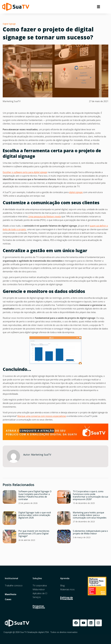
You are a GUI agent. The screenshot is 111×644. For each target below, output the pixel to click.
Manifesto (11, 594)
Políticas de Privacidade (67, 598)
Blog (62, 586)
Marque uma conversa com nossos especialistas (42, 416)
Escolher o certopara (25, 172)
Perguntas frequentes (39, 607)
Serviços (37, 597)
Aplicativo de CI (40, 593)
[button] (98, 7)
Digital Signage (9, 24)
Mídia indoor (39, 589)
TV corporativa (40, 586)
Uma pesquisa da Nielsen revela (44, 217)
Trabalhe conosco (14, 586)
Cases (8, 599)
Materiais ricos (67, 589)
